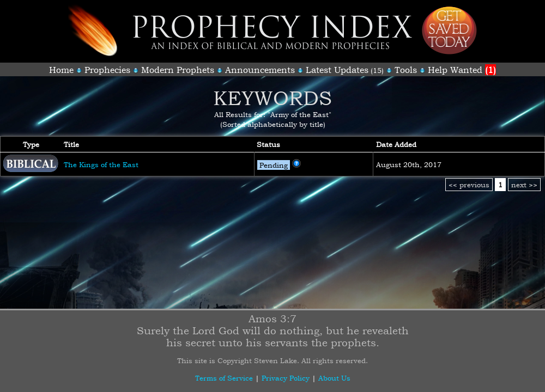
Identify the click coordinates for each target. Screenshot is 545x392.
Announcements (260, 70)
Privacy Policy (286, 378)
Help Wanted (462, 70)
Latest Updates (337, 70)
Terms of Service (224, 378)
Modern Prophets (178, 70)
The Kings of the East (101, 164)
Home (61, 70)
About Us (334, 378)
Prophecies (107, 70)
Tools (406, 70)
